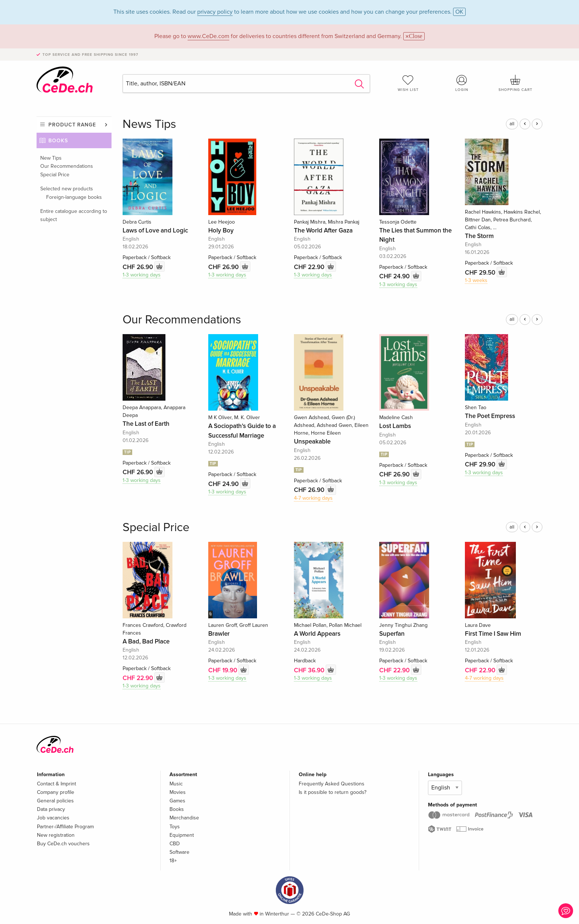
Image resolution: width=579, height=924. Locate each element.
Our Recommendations (67, 166)
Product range (72, 125)
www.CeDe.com (208, 36)
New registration (56, 835)
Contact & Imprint (56, 784)
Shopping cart (515, 83)
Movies (178, 792)
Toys (175, 827)
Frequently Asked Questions (332, 784)
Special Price (55, 175)
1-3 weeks (476, 280)
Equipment (182, 835)
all (512, 124)
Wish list (408, 83)
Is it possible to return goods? (333, 792)
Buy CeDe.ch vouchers (63, 844)
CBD (175, 844)
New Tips (51, 158)
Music (176, 784)
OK (459, 12)
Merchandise (184, 818)
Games (177, 801)
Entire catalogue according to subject (74, 215)
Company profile (56, 792)
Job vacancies (53, 818)
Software (179, 852)
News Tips (149, 124)
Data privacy (51, 809)
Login (462, 83)
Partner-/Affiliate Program (65, 827)
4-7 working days (313, 498)
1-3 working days (142, 275)
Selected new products (67, 189)
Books (58, 141)
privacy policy (215, 12)
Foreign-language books (74, 197)
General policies (55, 801)
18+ (173, 861)
